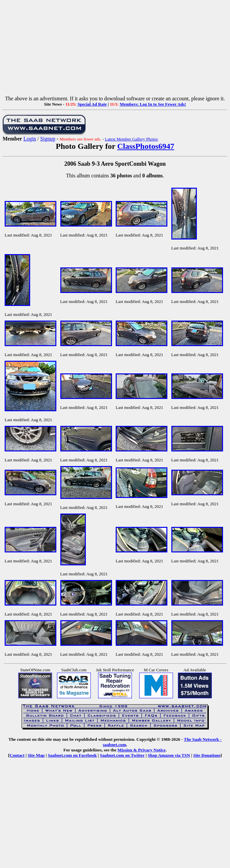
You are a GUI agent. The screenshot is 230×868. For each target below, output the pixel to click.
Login (30, 139)
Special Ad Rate (92, 104)
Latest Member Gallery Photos (131, 139)
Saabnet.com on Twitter (122, 755)
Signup (48, 139)
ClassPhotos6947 (146, 146)
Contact (17, 755)
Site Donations (207, 755)
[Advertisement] (115, 49)
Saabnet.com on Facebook (72, 755)
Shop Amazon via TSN (169, 755)
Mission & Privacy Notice (142, 750)
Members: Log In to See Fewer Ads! (153, 104)
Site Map (36, 755)
